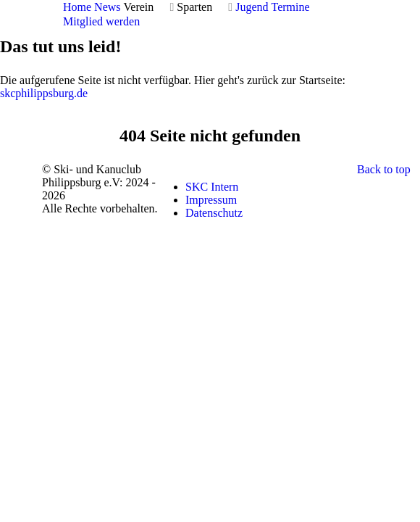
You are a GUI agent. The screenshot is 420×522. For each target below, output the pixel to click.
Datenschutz (214, 213)
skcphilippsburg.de (44, 93)
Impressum (211, 200)
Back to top (384, 169)
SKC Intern (212, 187)
